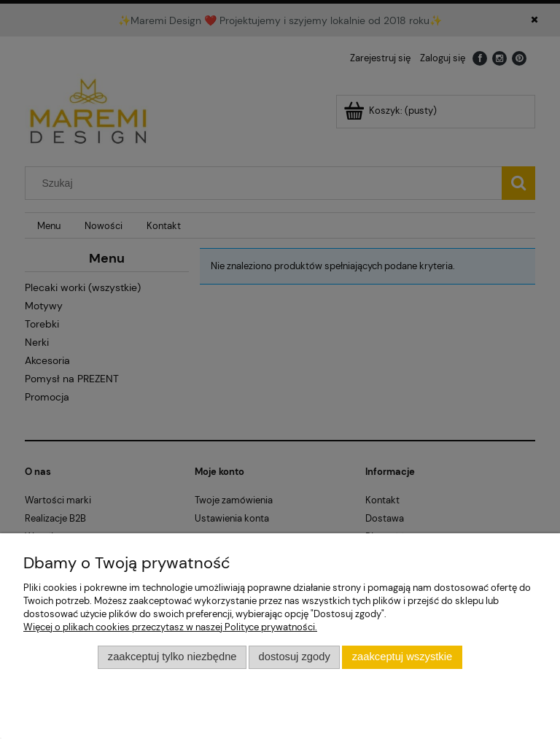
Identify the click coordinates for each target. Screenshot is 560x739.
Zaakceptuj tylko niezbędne (172, 657)
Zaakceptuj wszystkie (402, 657)
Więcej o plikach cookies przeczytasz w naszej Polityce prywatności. (170, 627)
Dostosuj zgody (295, 657)
